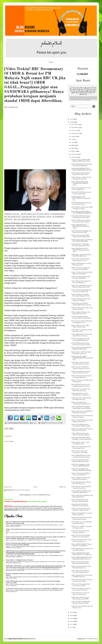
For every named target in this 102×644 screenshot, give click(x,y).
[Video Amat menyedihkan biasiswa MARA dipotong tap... (81, 304)
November (75, 128)
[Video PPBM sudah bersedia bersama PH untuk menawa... (81, 344)
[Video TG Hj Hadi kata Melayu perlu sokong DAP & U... (81, 474)
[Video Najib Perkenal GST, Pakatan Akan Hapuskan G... (81, 394)
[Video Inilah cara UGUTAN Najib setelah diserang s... (81, 523)
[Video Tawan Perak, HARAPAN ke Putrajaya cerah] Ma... (82, 412)
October (74, 131)
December (75, 125)
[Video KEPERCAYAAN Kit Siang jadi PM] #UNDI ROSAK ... (81, 492)
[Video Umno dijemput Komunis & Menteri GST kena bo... (82, 430)
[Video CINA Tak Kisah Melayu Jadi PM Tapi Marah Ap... (82, 496)
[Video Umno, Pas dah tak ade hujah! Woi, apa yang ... (81, 390)
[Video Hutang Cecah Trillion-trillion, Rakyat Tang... (80, 326)
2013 (71, 624)
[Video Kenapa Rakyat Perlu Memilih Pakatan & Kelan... (80, 461)
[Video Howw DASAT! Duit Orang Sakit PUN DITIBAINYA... (82, 165)
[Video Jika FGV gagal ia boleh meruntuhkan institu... (81, 585)
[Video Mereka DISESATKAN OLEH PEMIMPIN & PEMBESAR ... (82, 212)
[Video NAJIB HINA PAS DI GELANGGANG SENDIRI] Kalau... (80, 184)
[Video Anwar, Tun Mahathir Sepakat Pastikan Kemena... (81, 368)
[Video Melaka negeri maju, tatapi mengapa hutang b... (82, 208)
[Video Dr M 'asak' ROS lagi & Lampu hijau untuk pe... (80, 260)
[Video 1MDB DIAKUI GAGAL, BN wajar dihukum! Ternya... (81, 335)
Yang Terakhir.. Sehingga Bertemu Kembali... (20, 560)
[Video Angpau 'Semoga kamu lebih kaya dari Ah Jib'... (81, 313)
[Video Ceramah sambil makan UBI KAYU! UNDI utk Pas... (81, 510)
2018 (71, 122)
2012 (71, 627)
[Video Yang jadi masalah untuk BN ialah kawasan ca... (81, 567)
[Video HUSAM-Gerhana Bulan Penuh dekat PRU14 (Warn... (81, 221)
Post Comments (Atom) (22, 490)
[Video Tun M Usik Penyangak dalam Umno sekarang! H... (81, 536)
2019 (71, 119)
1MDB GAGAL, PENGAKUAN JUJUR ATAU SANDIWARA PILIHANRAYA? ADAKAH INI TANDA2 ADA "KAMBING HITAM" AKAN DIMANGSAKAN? (35, 217)
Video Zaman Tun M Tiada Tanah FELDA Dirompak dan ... (81, 353)
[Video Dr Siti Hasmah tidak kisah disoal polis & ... (82, 381)
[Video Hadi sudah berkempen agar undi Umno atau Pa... (81, 372)
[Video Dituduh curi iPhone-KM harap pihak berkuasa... (81, 178)
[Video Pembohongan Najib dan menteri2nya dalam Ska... (81, 291)
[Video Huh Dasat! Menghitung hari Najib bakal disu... (81, 399)
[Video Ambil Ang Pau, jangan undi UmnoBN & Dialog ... (82, 549)
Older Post (63, 487)
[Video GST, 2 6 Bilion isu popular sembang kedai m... (81, 527)
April (73, 148)
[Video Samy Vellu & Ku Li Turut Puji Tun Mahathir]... (81, 189)
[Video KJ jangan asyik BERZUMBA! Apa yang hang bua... (81, 198)
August (74, 137)
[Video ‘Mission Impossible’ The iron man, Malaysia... (81, 282)
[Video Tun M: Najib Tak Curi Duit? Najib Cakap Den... (82, 514)
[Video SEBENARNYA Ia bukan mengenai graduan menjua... (81, 456)
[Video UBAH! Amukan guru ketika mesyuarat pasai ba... (81, 434)
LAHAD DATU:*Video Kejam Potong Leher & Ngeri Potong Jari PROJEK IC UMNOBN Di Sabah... (35, 589)
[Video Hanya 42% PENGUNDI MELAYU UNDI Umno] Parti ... (81, 161)
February (74, 154)
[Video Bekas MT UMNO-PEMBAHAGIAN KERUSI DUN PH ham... (82, 358)
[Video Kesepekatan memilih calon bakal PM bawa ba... (80, 340)
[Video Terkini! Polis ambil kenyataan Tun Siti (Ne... (80, 452)
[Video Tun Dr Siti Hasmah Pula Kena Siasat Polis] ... (81, 448)
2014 (71, 621)
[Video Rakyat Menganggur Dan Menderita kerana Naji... (81, 232)
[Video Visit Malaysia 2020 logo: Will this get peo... (81, 264)
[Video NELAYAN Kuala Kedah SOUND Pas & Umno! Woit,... (81, 217)
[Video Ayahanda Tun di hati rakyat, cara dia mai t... (80, 594)
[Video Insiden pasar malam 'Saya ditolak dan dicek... (82, 309)
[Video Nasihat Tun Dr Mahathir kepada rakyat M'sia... (81, 487)
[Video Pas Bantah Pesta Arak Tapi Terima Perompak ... (82, 417)
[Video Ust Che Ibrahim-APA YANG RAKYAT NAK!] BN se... (81, 236)
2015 (71, 618)
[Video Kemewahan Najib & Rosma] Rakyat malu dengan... (82, 318)
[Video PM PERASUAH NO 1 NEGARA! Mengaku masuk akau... (80, 250)
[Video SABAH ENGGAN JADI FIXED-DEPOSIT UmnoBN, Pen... (82, 554)
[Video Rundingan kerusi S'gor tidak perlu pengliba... (81, 300)
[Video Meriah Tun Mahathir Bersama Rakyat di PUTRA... (81, 245)
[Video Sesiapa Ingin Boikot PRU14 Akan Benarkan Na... (80, 563)
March (74, 151)
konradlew (34, 495)
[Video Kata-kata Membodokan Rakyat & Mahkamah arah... (81, 286)
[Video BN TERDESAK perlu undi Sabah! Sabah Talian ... (81, 193)
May (73, 145)
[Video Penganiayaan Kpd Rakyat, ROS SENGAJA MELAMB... (82, 241)
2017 (71, 613)
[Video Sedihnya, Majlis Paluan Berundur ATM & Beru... (81, 278)
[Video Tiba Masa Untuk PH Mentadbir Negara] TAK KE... (81, 295)
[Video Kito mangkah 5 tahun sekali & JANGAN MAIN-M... (80, 465)
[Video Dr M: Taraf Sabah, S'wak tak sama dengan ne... (81, 541)
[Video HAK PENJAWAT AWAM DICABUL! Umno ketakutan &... (82, 439)
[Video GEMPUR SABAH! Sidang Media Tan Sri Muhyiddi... (81, 545)
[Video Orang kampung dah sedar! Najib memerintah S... (82, 421)
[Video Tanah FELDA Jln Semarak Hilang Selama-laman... (81, 518)
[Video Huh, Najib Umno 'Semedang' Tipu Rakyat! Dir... (81, 403)
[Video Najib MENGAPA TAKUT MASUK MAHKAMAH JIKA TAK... (82, 169)
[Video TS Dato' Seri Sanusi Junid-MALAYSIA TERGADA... (82, 273)
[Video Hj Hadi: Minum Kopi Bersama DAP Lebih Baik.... (80, 501)
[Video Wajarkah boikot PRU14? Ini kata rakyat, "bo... (81, 483)
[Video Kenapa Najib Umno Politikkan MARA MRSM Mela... (82, 470)
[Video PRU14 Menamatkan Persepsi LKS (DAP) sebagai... (81, 425)
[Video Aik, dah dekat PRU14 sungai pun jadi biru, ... (80, 532)
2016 (71, 616)
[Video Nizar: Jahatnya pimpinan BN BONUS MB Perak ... (81, 255)
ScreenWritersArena (91, 639)
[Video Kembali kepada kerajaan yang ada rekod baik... (81, 581)
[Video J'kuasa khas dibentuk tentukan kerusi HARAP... (80, 269)
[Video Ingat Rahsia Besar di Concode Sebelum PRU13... (80, 572)
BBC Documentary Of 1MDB (54, 423)
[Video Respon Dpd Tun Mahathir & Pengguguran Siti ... (82, 322)
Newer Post (8, 487)
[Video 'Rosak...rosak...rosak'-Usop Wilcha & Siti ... (81, 443)
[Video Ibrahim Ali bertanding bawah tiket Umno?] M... (80, 174)
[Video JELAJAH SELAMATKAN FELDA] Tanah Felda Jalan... (81, 603)
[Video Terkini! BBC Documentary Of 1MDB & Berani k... (82, 576)
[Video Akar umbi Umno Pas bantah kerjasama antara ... (80, 363)
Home (51, 62)
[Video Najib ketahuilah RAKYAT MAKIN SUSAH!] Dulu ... (81, 349)
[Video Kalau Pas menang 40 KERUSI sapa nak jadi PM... (80, 598)
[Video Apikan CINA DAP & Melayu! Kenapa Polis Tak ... (80, 505)
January (74, 157)
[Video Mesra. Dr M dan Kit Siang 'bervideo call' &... (82, 331)
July (73, 140)
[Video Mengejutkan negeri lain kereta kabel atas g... (81, 204)
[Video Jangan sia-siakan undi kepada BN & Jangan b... (81, 479)
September (75, 134)
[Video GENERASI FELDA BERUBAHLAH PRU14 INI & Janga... (80, 227)
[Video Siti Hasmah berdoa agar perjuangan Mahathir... (81, 377)
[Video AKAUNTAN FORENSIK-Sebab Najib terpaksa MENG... (81, 408)
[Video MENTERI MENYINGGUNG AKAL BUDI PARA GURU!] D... (82, 558)
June (73, 142)
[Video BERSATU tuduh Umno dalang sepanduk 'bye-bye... (81, 386)
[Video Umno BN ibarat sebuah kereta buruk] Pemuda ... (81, 589)
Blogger (48, 495)
